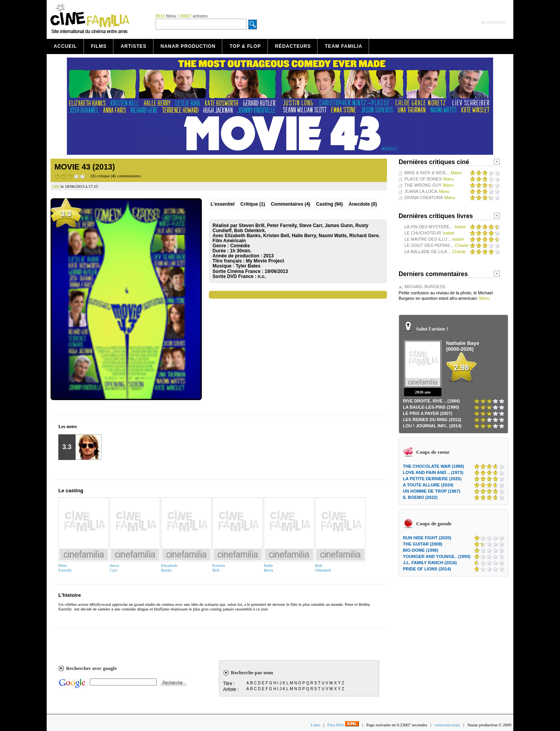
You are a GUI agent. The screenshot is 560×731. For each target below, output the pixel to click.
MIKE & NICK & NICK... (427, 173)
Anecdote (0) (363, 204)
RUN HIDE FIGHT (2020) (427, 538)
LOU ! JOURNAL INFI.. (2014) (432, 426)
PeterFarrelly (65, 568)
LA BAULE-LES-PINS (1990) (431, 407)
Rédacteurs (293, 46)
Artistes (134, 46)
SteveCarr (114, 568)
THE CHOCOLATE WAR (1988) (433, 466)
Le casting (71, 491)
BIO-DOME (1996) (421, 550)
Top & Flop (245, 46)
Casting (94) (330, 204)
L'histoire (70, 595)
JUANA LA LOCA (421, 191)
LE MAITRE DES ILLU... (428, 239)
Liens (315, 725)
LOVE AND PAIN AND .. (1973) (433, 472)
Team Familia (343, 46)
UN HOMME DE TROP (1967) (432, 491)
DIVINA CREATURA (424, 198)
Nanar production (188, 46)
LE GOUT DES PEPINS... (429, 245)
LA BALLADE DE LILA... (428, 252)
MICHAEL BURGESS (425, 287)
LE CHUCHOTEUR (423, 233)
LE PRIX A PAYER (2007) (428, 413)
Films (99, 46)
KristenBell (219, 568)
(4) (290, 204)
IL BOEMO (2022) (420, 497)
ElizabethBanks (169, 568)
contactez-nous (447, 725)
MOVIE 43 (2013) (85, 167)
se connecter (493, 22)
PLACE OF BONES (423, 179)
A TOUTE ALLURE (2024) (428, 485)
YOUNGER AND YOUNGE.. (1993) (437, 556)
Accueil (65, 46)
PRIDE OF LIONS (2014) (427, 569)
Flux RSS (343, 725)
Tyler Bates (248, 266)
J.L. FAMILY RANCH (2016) (430, 563)
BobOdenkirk (323, 568)
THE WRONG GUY (423, 185)
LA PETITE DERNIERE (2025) (432, 479)
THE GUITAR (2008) (423, 544)
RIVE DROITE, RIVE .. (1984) (431, 401)
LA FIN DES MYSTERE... (429, 227)
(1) (253, 204)
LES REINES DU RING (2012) (432, 420)
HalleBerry (269, 568)
